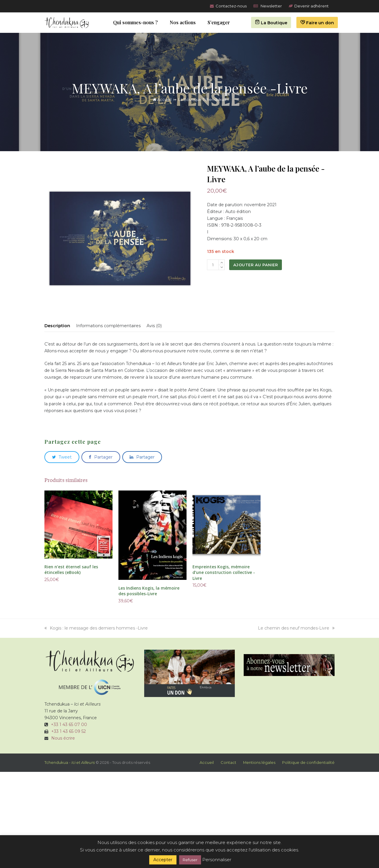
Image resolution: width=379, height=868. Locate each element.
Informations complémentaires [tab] (108, 326)
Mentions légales (259, 762)
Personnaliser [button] (217, 860)
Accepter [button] (163, 860)
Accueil (162, 99)
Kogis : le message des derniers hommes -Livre (96, 628)
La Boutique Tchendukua (202, 99)
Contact (228, 762)
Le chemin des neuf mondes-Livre (296, 628)
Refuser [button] (190, 860)
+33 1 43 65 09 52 (69, 731)
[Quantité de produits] (213, 265)
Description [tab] (57, 326)
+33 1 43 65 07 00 (69, 725)
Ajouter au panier (256, 265)
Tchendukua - (70, 762)
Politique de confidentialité (308, 762)
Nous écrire (63, 738)
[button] (62, 457)
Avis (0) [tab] (154, 326)
